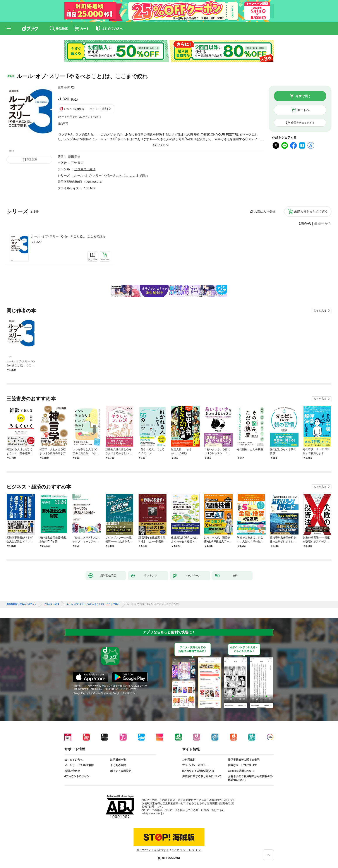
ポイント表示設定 (121, 771)
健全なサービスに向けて (242, 765)
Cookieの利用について (242, 771)
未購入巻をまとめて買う (311, 211)
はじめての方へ (74, 760)
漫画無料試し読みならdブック (21, 604)
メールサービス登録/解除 (79, 765)
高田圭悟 (64, 88)
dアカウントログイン (77, 776)
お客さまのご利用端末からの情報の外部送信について (250, 778)
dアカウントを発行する (153, 850)
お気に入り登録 (265, 211)
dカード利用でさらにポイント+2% (78, 117)
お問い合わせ (72, 771)
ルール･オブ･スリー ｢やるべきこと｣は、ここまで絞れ (68, 236)
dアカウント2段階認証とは (198, 771)
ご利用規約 (189, 760)
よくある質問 (118, 765)
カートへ (303, 110)
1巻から (305, 224)
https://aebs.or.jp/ (154, 813)
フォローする (73, 88)
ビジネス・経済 (85, 169)
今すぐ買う (303, 96)
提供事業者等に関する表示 (244, 760)
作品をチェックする (303, 123)
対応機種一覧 (118, 760)
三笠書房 (77, 163)
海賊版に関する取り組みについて (202, 776)
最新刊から (323, 224)
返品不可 (63, 124)
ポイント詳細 (99, 109)
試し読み (32, 159)
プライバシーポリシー (195, 765)
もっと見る (320, 311)
